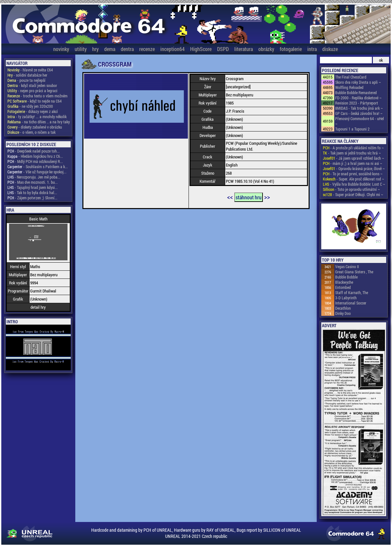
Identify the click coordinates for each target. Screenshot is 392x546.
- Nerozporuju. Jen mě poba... (34, 177)
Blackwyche (344, 282)
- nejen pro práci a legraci (32, 91)
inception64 (172, 49)
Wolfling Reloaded (349, 87)
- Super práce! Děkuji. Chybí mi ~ (353, 194)
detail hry (38, 307)
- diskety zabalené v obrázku (35, 127)
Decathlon (343, 308)
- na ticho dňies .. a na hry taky (39, 122)
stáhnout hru (249, 197)
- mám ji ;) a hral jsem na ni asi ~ (353, 163)
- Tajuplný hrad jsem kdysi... (33, 187)
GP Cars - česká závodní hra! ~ (359, 113)
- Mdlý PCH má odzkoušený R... (35, 161)
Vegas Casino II (347, 267)
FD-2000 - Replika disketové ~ (358, 98)
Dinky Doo (343, 313)
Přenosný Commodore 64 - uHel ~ (360, 121)
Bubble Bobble (346, 277)
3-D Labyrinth (346, 298)
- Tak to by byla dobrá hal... (32, 192)
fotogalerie (291, 49)
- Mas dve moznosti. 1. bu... (33, 182)
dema (110, 49)
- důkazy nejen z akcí (33, 111)
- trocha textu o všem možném (37, 96)
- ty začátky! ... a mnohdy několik (37, 117)
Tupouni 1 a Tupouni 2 (352, 129)
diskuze (330, 49)
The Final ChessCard (351, 77)
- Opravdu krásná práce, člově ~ (354, 168)
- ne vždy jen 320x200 (30, 106)
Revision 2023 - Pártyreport (357, 103)
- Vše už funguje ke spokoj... (37, 172)
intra (312, 49)
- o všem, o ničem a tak (31, 132)
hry (95, 49)
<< (230, 197)
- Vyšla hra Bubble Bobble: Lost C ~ (354, 184)
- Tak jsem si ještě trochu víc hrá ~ (352, 153)
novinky (61, 49)
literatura (244, 49)
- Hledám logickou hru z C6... (35, 156)
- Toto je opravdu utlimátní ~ (351, 189)
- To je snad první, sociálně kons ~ (353, 174)
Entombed (343, 287)
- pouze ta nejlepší (26, 80)
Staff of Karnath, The (352, 292)
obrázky (266, 49)
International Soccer (351, 303)
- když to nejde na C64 (35, 101)
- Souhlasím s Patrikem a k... (38, 167)
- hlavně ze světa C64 (30, 70)
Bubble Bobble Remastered (356, 93)
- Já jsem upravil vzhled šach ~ (354, 158)
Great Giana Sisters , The (354, 272)
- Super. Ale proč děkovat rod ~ (354, 179)
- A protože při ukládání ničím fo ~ (353, 148)
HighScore (201, 49)
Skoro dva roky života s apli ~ (358, 82)
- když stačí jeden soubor (32, 85)
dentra (127, 49)
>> (267, 197)
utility (81, 49)
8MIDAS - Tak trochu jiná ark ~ (359, 108)
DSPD (223, 49)
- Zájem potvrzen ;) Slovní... (32, 198)
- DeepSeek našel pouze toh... (34, 151)
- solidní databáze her (27, 75)
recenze (147, 49)
